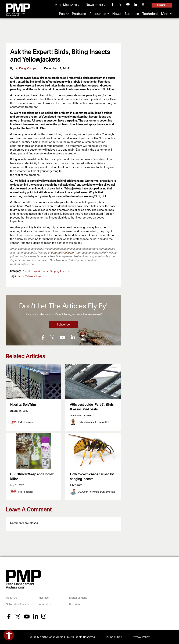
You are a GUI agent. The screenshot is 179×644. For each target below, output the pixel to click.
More (165, 14)
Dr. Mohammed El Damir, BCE (94, 422)
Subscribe (162, 5)
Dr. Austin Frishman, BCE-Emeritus (96, 492)
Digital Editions (78, 598)
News (117, 14)
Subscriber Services (18, 605)
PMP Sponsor (26, 422)
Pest (62, 14)
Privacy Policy (141, 637)
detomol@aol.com (62, 253)
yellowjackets (33, 276)
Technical (150, 14)
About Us (12, 598)
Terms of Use (114, 637)
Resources (98, 14)
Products (79, 14)
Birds (45, 271)
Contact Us (44, 605)
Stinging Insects (59, 271)
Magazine (70, 5)
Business (132, 14)
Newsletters (94, 5)
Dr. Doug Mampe (26, 68)
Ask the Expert (31, 271)
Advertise (43, 598)
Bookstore (75, 605)
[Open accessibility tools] (9, 635)
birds (21, 276)
